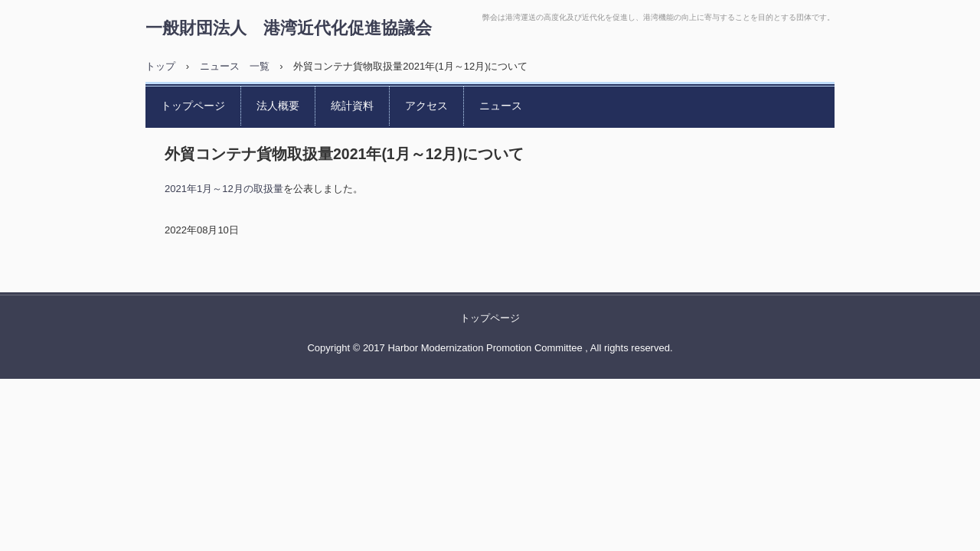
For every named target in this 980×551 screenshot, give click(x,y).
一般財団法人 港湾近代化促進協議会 (289, 27)
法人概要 (278, 106)
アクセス (426, 106)
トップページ (193, 106)
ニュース (501, 106)
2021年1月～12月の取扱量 (224, 189)
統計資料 (352, 106)
